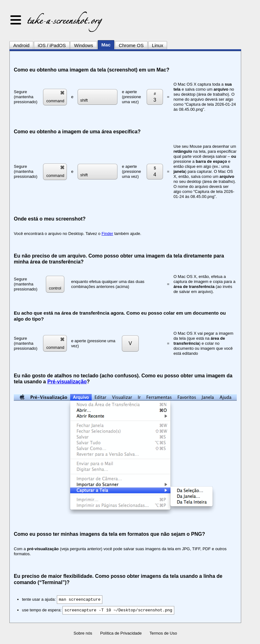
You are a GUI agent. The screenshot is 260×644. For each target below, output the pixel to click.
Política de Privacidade (121, 633)
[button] (16, 20)
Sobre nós (83, 633)
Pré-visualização (67, 382)
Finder (107, 234)
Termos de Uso (163, 633)
